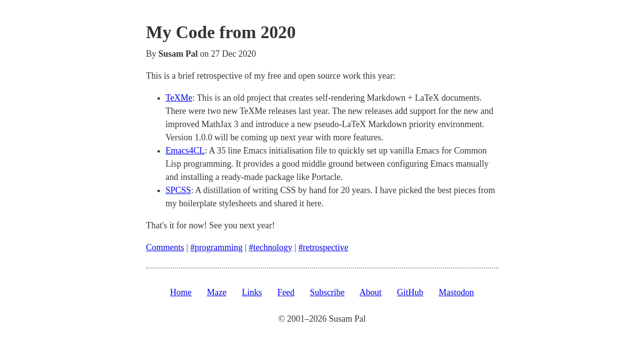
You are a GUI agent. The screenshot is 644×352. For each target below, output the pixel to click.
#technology (271, 247)
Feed (286, 292)
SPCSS (178, 190)
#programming (216, 247)
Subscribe (327, 292)
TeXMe (179, 98)
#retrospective (323, 247)
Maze (217, 292)
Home (181, 292)
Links (252, 292)
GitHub (410, 292)
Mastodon (456, 292)
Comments (165, 247)
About (370, 292)
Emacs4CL (185, 151)
